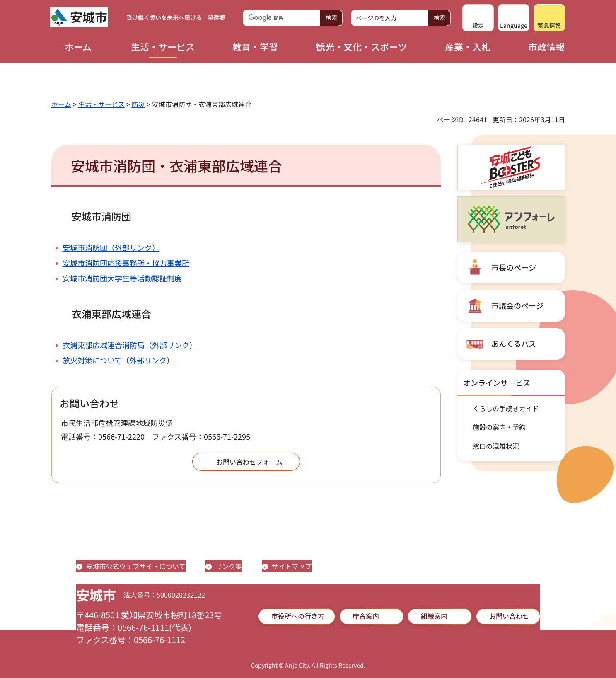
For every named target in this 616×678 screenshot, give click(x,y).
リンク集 (229, 566)
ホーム (61, 104)
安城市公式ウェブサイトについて (136, 566)
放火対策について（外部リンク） (118, 360)
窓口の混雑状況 (496, 446)
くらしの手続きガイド (506, 408)
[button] (478, 18)
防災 (138, 104)
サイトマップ (292, 566)
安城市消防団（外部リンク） (111, 247)
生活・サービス (101, 104)
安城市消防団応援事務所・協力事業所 (126, 263)
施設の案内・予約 (499, 427)
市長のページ (514, 267)
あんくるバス (514, 344)
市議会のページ (517, 305)
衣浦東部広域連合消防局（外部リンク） (130, 345)
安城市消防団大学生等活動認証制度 (122, 278)
